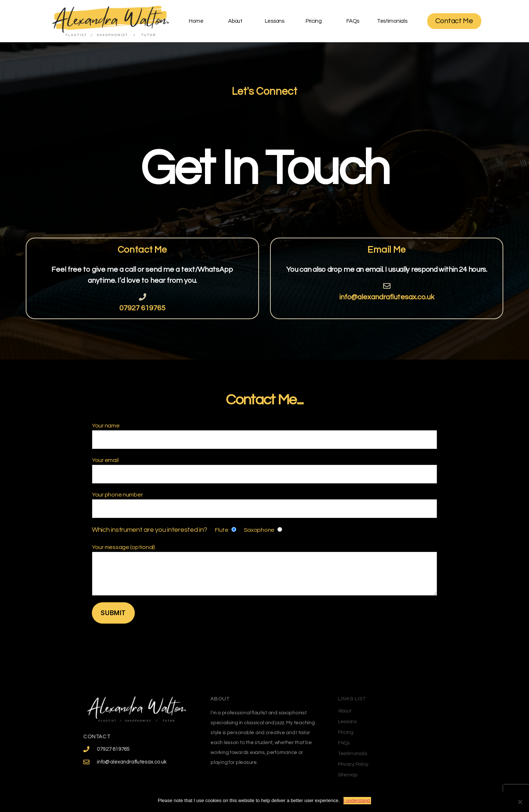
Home (196, 21)
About (235, 21)
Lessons (275, 21)
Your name (264, 436)
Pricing (314, 21)
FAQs (353, 21)
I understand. (357, 800)
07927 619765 (142, 308)
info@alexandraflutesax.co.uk (387, 297)
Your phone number (264, 505)
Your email (264, 470)
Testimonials (392, 21)
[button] (454, 21)
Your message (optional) (264, 570)
